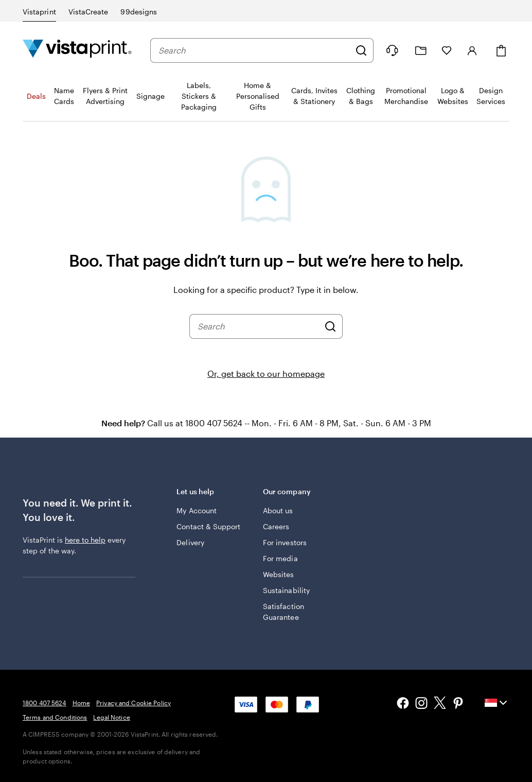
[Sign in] (472, 50)
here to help (85, 540)
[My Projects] (421, 51)
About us (278, 510)
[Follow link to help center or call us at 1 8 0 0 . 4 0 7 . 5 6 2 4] (392, 50)
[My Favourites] (447, 50)
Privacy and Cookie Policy (134, 703)
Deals (36, 96)
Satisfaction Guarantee (283, 612)
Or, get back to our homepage (266, 373)
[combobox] (254, 50)
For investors (285, 542)
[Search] (361, 50)
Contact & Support (208, 526)
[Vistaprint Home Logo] (77, 50)
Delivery (190, 542)
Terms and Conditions (55, 717)
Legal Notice (111, 717)
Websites (279, 574)
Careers (276, 526)
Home (81, 703)
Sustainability (286, 590)
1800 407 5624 (45, 703)
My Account (197, 510)
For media (280, 558)
